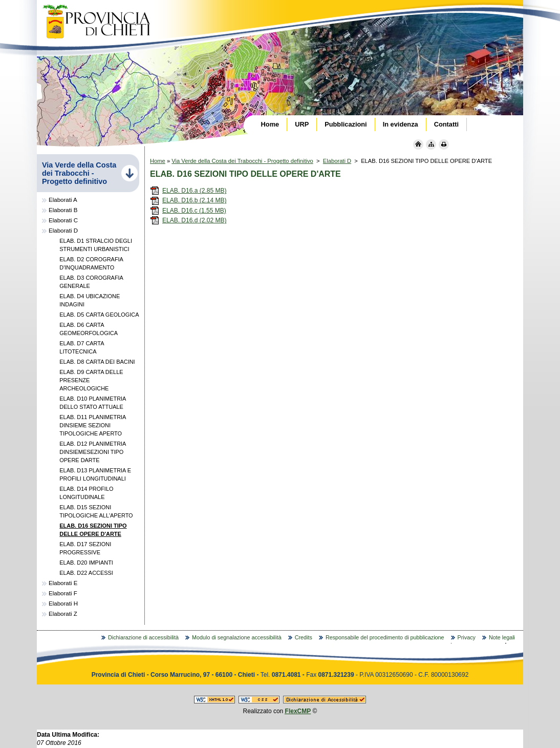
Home (158, 161)
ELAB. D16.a (188, 191)
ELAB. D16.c (188, 211)
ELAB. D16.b (188, 200)
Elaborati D (337, 161)
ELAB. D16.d (188, 220)
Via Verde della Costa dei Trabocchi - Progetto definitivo (242, 161)
